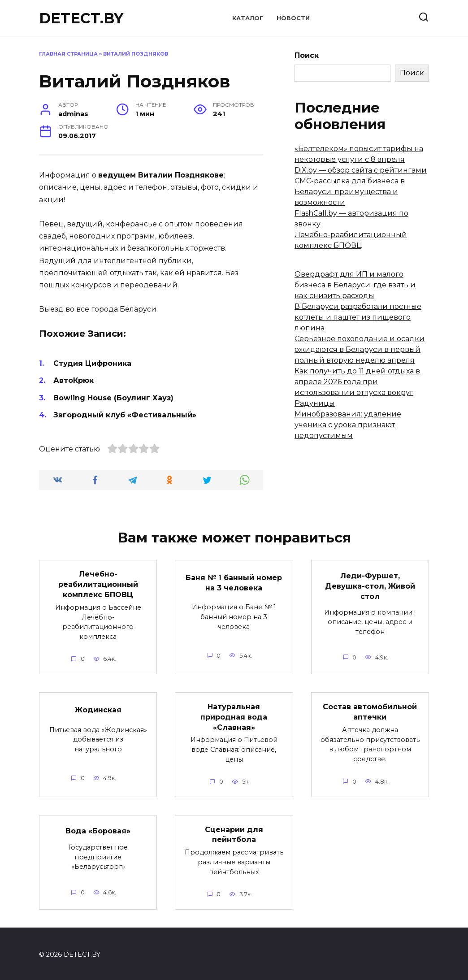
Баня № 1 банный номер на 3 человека (234, 582)
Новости (293, 18)
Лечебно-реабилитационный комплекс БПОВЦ (98, 584)
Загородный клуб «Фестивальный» (125, 415)
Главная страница (68, 54)
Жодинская (98, 709)
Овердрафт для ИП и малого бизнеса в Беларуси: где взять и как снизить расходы (355, 285)
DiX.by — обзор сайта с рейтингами (361, 170)
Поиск (307, 55)
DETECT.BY (81, 18)
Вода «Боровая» (98, 829)
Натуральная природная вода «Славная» (234, 716)
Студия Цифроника (92, 363)
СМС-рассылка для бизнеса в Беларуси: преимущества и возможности (350, 192)
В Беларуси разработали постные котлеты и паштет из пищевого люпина (358, 317)
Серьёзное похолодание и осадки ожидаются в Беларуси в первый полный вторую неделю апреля (360, 349)
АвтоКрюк (74, 380)
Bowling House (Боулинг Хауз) (113, 398)
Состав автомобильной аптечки (370, 711)
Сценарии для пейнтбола (234, 833)
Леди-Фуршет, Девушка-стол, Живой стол (370, 585)
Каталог (248, 18)
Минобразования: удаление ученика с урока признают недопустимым (348, 425)
